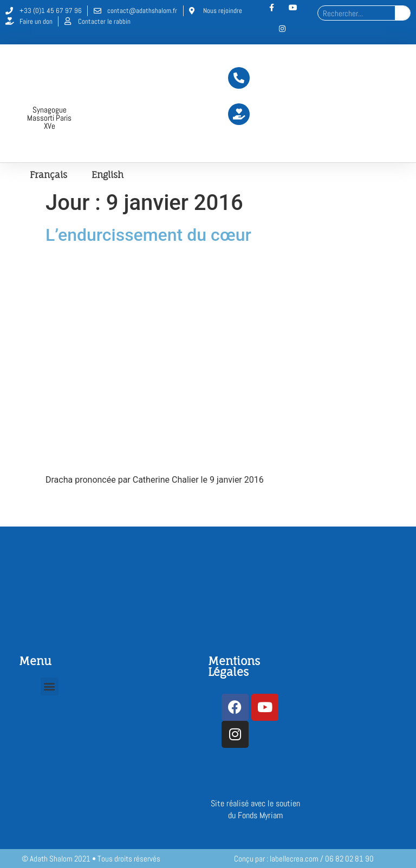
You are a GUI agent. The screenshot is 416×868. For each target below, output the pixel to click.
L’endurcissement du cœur (148, 235)
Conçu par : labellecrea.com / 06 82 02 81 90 (304, 859)
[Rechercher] (402, 13)
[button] (50, 686)
